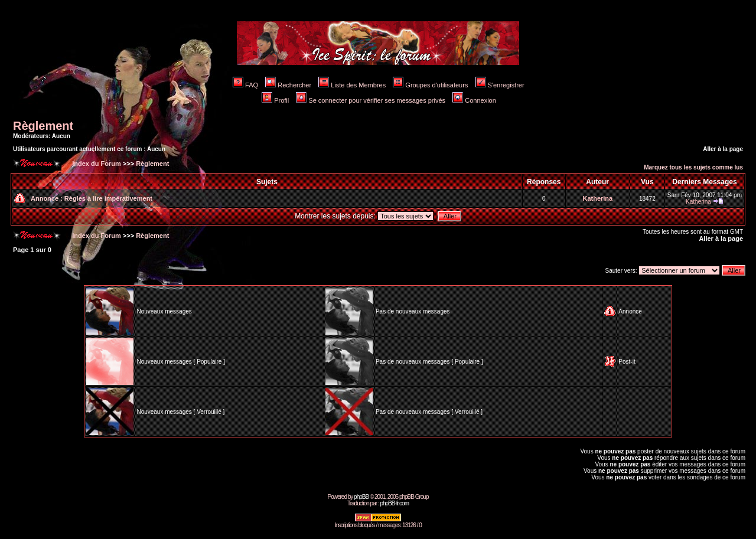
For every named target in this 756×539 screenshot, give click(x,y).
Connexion (474, 100)
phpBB (361, 497)
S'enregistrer (500, 85)
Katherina (597, 198)
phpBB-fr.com (394, 503)
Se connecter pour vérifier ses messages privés (371, 100)
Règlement (43, 126)
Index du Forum (96, 164)
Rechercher (288, 85)
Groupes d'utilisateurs (430, 85)
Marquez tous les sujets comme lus (693, 167)
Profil (275, 100)
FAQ (245, 85)
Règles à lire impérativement (108, 198)
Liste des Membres (352, 85)
